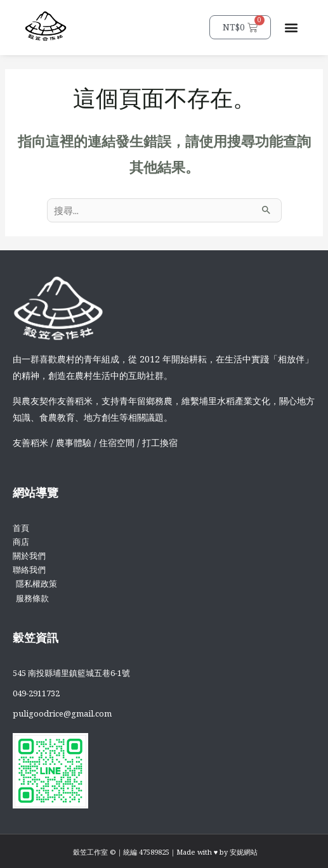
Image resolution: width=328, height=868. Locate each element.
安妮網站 (244, 852)
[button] (291, 28)
